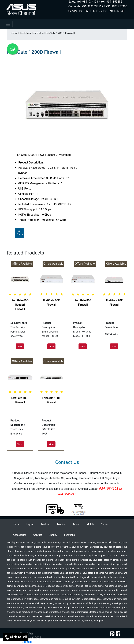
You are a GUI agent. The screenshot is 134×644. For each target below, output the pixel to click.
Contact (38, 535)
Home (16, 524)
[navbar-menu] (8, 24)
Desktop (46, 524)
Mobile (90, 524)
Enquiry (53, 535)
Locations (70, 535)
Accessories (20, 535)
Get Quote (20, 233)
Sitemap (27, 642)
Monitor (62, 524)
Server (105, 524)
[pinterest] (112, 634)
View (20, 346)
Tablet (76, 524)
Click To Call (16, 637)
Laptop (30, 524)
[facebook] (118, 634)
